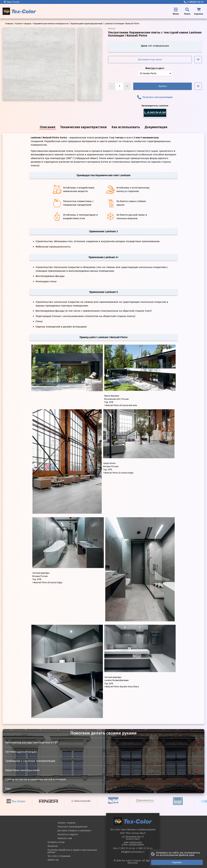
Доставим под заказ (150, 59)
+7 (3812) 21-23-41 (194, 2)
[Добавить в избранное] (198, 60)
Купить (163, 86)
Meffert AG (53, 860)
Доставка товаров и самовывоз (74, 831)
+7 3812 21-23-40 (126, 848)
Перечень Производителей (72, 827)
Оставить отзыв (56, 842)
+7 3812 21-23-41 (144, 848)
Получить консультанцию (155, 97)
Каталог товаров (66, 823)
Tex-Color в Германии (59, 856)
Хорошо (177, 862)
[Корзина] (199, 11)
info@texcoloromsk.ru (133, 852)
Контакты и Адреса (68, 834)
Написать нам (65, 838)
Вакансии (53, 846)
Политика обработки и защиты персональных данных (72, 851)
